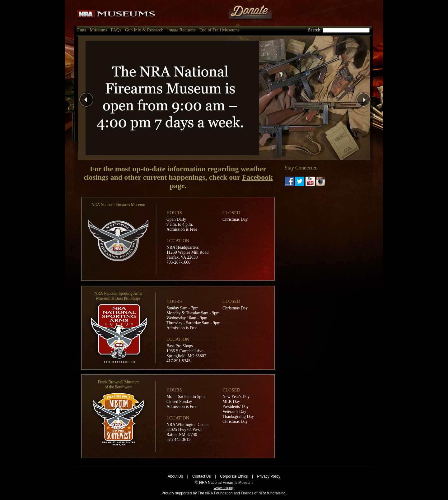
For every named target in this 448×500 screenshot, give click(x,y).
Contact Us (201, 476)
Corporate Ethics (234, 476)
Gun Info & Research (144, 30)
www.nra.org (224, 488)
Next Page (375, 98)
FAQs (116, 30)
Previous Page (102, 98)
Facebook (257, 177)
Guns (81, 30)
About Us (175, 476)
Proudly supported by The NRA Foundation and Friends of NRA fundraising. (224, 493)
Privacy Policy (269, 476)
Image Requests (181, 30)
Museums (98, 30)
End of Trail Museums (219, 30)
